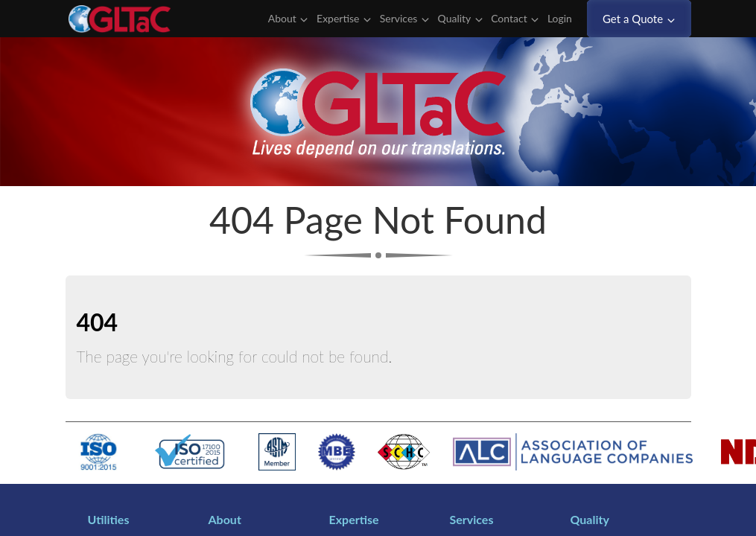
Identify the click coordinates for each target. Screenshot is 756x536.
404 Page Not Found (378, 220)
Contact (515, 19)
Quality (460, 19)
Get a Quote (639, 19)
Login (566, 19)
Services (404, 19)
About (288, 19)
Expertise (344, 19)
